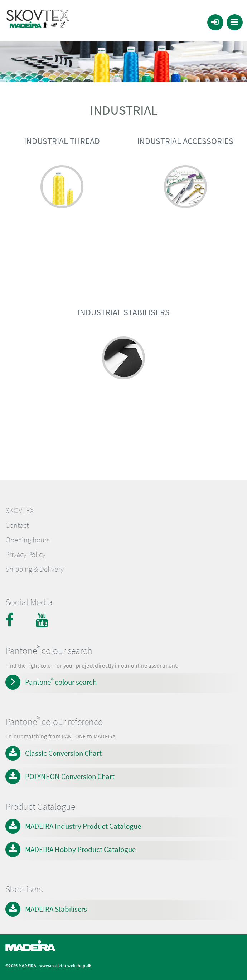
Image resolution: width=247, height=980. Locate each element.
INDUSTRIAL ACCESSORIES (185, 141)
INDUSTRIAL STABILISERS (124, 312)
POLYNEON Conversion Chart (70, 776)
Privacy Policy (25, 555)
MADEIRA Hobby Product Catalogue (80, 849)
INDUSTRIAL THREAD (62, 141)
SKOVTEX (20, 511)
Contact (17, 525)
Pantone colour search (61, 681)
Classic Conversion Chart (63, 753)
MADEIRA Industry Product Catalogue (83, 826)
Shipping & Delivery (35, 569)
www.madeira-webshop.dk (66, 966)
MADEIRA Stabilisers (56, 909)
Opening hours (27, 540)
